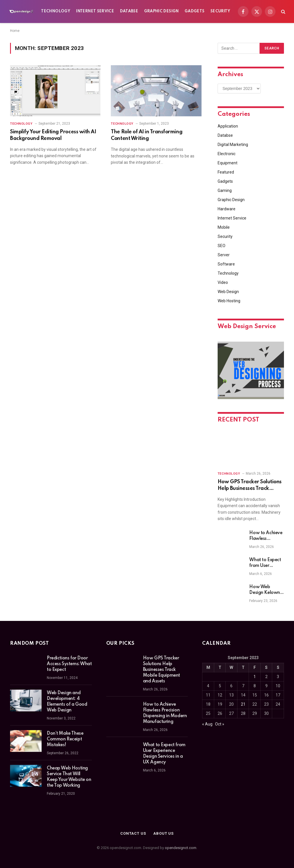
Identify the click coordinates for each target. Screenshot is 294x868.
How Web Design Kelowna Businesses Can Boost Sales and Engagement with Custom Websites (266, 590)
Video (223, 282)
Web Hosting (229, 301)
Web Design (228, 292)
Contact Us (133, 833)
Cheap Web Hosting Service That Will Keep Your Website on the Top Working (69, 777)
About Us (164, 833)
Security (220, 11)
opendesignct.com (181, 848)
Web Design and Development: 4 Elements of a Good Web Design (67, 702)
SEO (222, 246)
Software (226, 264)
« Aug (207, 724)
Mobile (224, 227)
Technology (56, 11)
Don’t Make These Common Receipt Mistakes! (65, 739)
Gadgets (195, 11)
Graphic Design (161, 11)
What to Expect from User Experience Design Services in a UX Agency (265, 563)
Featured (226, 172)
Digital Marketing (233, 145)
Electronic (227, 154)
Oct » (220, 724)
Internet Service (95, 11)
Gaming (225, 190)
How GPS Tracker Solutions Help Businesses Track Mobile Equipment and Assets (250, 485)
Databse (129, 11)
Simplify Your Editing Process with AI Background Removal (53, 135)
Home (15, 31)
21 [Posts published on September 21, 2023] (243, 704)
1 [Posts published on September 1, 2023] (255, 677)
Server (224, 255)
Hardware (227, 209)
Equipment (228, 163)
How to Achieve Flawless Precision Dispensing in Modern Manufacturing (266, 536)
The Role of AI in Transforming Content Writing (147, 135)
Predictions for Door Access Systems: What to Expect (69, 664)
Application (228, 126)
